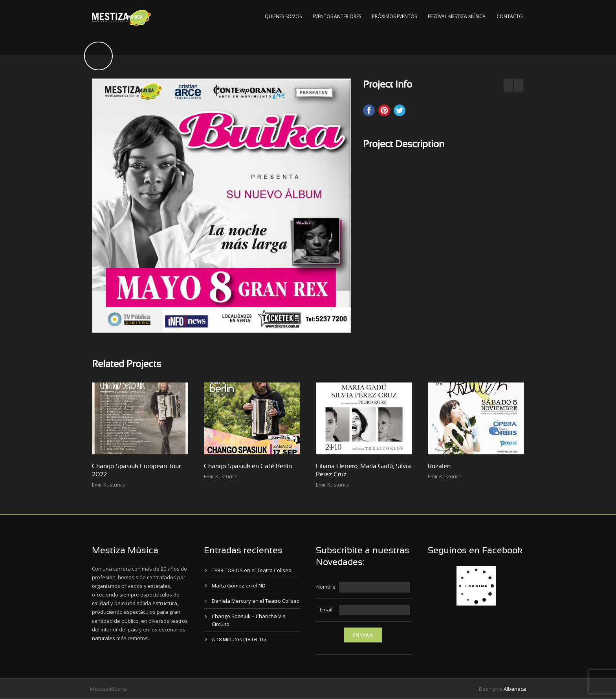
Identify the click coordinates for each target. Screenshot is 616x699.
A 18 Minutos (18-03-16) (239, 639)
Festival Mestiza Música (457, 16)
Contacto (510, 16)
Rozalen (439, 466)
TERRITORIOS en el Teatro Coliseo (252, 570)
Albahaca (515, 689)
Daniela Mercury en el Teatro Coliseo (256, 601)
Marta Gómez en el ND (239, 586)
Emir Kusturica (109, 485)
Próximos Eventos (394, 16)
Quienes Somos (283, 16)
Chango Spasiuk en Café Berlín (248, 466)
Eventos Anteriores (337, 16)
